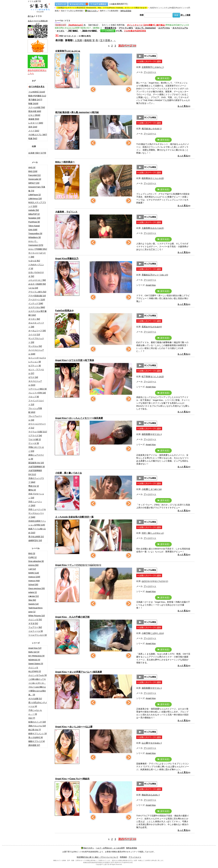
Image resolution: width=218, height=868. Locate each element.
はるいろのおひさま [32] (36, 274)
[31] (33, 623)
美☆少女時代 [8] (36, 737)
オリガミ (61, 31)
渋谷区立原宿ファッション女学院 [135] (37, 523)
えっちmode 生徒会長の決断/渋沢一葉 (74, 517)
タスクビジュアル (180, 28)
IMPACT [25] (34, 183)
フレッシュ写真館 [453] (35, 410)
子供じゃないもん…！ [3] (35, 712)
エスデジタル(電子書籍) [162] (37, 313)
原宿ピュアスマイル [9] (36, 457)
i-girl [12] (32, 569)
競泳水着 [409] (35, 111)
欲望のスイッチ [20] (37, 722)
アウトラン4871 (126, 28)
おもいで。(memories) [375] (36, 243)
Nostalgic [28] (34, 218)
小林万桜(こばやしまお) (153, 633)
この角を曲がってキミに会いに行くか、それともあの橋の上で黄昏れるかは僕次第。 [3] (37, 687)
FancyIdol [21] (34, 175)
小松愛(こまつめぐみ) (152, 489)
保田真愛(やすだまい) (152, 434)
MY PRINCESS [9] (36, 656)
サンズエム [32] (35, 346)
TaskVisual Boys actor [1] (35, 610)
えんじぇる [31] (35, 620)
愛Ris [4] (32, 490)
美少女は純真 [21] (36, 537)
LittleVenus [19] (35, 199)
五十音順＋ (106, 40)
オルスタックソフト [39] (36, 325)
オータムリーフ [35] (37, 331)
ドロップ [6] (34, 397)
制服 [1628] (33, 104)
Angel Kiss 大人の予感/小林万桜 (72, 617)
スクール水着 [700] (37, 107)
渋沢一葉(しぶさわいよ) (153, 533)
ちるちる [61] (34, 261)
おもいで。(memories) (145, 28)
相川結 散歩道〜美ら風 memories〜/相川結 (77, 112)
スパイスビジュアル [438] (36, 352)
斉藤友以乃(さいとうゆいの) (155, 275)
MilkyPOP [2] (34, 214)
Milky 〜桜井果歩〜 (65, 162)
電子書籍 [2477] (35, 100)
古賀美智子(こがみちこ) (153, 67)
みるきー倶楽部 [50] (37, 284)
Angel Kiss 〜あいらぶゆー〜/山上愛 (74, 727)
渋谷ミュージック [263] (35, 504)
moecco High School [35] (34, 583)
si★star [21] (34, 596)
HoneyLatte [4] (35, 179)
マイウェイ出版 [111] (38, 432)
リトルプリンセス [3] (37, 635)
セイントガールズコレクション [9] (37, 360)
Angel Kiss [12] (35, 648)
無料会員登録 (126, 11)
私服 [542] (33, 138)
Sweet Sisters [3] (36, 664)
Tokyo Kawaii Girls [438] (34, 228)
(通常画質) (163, 78)
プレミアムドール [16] (35, 418)
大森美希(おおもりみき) (153, 228)
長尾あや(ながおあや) (152, 327)
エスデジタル (164, 28)
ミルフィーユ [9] (36, 631)
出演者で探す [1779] (37, 153)
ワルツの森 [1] (35, 439)
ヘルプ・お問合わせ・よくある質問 (110, 848)
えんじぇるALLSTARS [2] (35, 669)
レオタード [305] (36, 123)
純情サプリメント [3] (37, 734)
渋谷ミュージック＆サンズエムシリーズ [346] (37, 513)
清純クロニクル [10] (37, 726)
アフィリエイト (135, 857)
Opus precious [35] (37, 588)
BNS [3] (32, 553)
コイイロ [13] (34, 335)
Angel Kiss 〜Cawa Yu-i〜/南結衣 (72, 779)
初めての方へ (91, 11)
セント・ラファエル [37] (36, 371)
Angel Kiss (151, 285)
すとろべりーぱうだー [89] (37, 255)
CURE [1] (32, 557)
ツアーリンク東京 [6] (37, 389)
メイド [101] (34, 131)
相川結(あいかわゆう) (152, 129)
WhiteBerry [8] (35, 237)
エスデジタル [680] (37, 307)
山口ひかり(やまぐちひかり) (155, 581)
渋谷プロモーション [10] (36, 496)
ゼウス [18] (33, 377)
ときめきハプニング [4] (36, 267)
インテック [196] (36, 303)
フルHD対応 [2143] (37, 92)
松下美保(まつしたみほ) (153, 376)
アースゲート (150, 72)
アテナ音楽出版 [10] (37, 296)
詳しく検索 (185, 15)
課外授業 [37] (34, 745)
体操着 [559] (34, 119)
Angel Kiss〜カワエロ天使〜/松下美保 (75, 360)
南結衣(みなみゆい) (151, 795)
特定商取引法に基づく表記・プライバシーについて (98, 857)
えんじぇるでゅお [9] (37, 675)
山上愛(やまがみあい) (152, 743)
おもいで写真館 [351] (38, 249)
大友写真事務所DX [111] (35, 472)
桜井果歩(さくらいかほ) (153, 178)
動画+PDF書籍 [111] (37, 96)
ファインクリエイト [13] (36, 403)
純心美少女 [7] (35, 730)
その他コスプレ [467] (38, 135)
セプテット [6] (35, 366)
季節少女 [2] (34, 486)
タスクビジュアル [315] (35, 383)
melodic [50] (34, 210)
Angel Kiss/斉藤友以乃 (67, 259)
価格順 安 (89, 40)
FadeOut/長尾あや (64, 311)
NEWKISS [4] (34, 660)
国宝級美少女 (111, 28)
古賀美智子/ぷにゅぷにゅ (68, 51)
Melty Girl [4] (34, 652)
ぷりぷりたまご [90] (37, 280)
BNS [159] (33, 171)
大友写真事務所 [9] (36, 467)
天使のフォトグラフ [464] (36, 480)
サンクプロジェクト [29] (36, 340)
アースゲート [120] (37, 300)
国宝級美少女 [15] (36, 463)
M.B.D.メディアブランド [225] (37, 204)
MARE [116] (34, 573)
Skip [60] (32, 600)
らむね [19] (33, 288)
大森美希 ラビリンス (66, 212)
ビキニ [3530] (34, 115)
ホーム (31, 16)
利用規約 (123, 857)
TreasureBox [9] (35, 234)
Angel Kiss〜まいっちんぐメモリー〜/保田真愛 (79, 418)
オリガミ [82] (34, 319)
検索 (142, 15)
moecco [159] (34, 577)
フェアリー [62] (35, 627)
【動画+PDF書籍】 (90, 31)
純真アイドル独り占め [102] (37, 531)
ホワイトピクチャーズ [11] (37, 426)
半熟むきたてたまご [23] (36, 449)
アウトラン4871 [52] (37, 292)
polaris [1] (33, 592)
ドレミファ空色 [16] (37, 393)
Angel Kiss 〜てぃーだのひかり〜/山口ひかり (78, 565)
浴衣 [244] (33, 127)
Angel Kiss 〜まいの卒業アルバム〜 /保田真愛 (79, 672)
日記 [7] (32, 718)
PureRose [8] (34, 222)
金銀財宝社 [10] (35, 540)
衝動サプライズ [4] (36, 741)
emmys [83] (33, 565)
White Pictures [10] (37, 616)
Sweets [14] (33, 604)
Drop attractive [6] (36, 561)
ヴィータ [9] (34, 443)
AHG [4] (32, 167)
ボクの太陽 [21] (35, 699)
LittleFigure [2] (35, 195)
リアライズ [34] (35, 436)
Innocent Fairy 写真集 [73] (37, 189)
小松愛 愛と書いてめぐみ (69, 473)
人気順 (78, 40)
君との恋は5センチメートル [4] (38, 704)
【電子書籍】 (73, 31)
